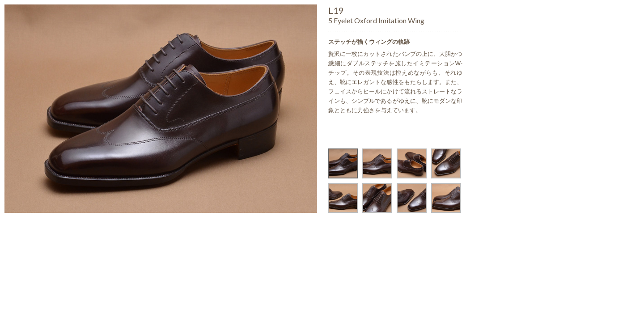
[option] (161, 109)
